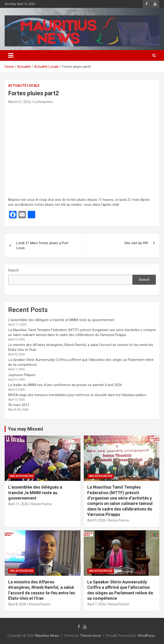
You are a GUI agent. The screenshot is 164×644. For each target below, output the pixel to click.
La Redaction (43, 102)
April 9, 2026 (96, 520)
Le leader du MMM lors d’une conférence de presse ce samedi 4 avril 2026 (65, 385)
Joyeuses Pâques (22, 375)
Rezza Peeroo (42, 504)
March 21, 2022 (19, 102)
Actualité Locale (24, 86)
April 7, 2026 (96, 604)
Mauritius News (47, 636)
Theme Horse (91, 636)
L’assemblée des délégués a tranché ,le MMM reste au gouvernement (61, 320)
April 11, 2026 (18, 504)
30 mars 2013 (19, 405)
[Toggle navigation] (11, 55)
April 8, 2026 (17, 604)
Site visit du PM (136, 243)
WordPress (146, 636)
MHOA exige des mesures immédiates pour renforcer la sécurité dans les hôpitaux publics (77, 395)
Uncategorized (21, 476)
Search (14, 270)
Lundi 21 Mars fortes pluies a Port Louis (42, 245)
